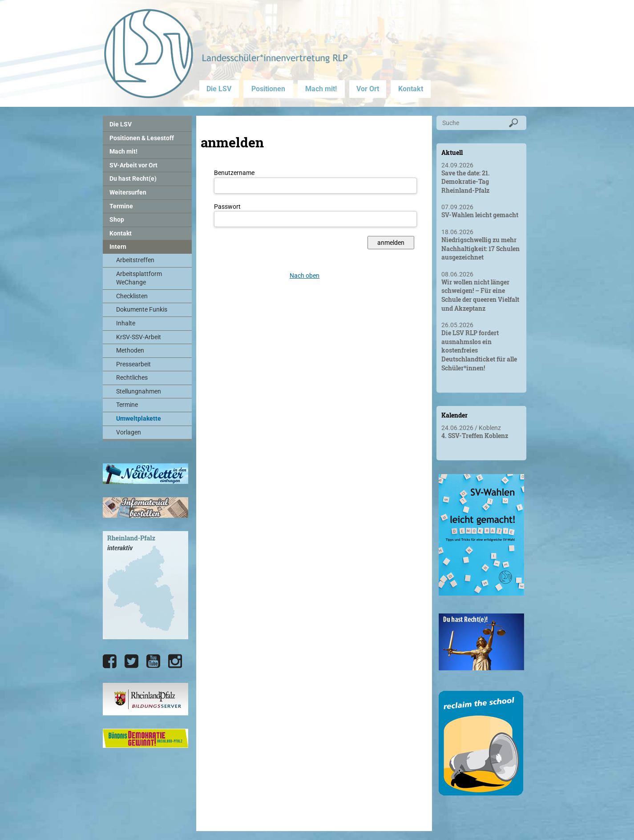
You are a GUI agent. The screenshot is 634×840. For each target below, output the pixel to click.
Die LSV (219, 89)
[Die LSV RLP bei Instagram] (175, 661)
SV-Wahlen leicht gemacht (480, 215)
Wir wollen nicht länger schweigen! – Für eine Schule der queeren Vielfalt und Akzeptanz (480, 295)
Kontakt (411, 89)
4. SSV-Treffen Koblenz (475, 436)
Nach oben (305, 276)
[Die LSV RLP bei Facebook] (110, 661)
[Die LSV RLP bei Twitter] (131, 661)
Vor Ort (368, 89)
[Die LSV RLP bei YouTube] (153, 661)
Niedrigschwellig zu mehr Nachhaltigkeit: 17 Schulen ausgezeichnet (481, 248)
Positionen (268, 89)
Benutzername (234, 173)
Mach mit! (321, 89)
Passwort (227, 207)
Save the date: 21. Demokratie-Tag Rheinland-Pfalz (466, 182)
